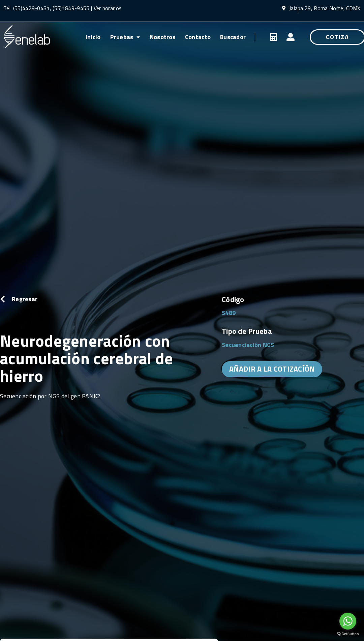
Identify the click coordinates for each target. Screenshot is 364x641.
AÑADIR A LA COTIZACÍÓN (272, 369)
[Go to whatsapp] (348, 621)
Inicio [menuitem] (93, 37)
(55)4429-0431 (32, 8)
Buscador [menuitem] (233, 37)
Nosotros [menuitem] (163, 37)
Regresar (25, 299)
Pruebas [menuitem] (125, 37)
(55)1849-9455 (70, 8)
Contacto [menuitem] (198, 37)
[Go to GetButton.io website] (348, 634)
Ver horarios (108, 8)
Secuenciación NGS (248, 345)
